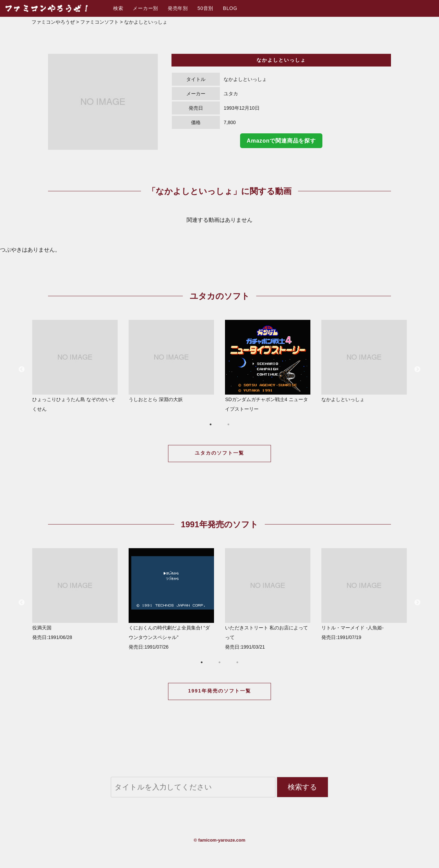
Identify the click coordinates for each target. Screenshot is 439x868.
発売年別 (178, 8)
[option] (103, 102)
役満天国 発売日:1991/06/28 (75, 594)
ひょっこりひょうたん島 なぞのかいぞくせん (75, 366)
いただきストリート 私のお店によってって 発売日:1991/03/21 (268, 599)
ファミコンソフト (99, 22)
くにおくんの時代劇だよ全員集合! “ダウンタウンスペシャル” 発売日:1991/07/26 (171, 599)
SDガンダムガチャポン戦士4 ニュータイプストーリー (268, 366)
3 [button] (237, 662)
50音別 (205, 8)
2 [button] (228, 424)
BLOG (230, 8)
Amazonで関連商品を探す (281, 141)
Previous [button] (22, 370)
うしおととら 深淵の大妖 (171, 361)
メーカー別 (145, 8)
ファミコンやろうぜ (53, 22)
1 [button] (211, 424)
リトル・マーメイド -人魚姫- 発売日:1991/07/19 (364, 594)
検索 (118, 8)
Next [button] (417, 370)
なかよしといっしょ (364, 361)
